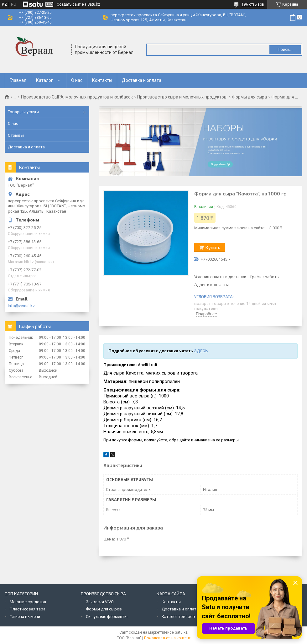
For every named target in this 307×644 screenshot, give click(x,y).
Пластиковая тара (28, 609)
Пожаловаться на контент (167, 638)
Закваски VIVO (100, 602)
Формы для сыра (250, 97)
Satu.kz (181, 632)
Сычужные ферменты (107, 617)
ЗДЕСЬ (201, 351)
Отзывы (16, 135)
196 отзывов (253, 4)
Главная (18, 80)
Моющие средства (28, 602)
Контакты (102, 80)
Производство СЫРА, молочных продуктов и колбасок (77, 97)
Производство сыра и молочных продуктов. (182, 97)
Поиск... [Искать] (285, 49)
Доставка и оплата (142, 80)
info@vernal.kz (21, 306)
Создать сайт (69, 4)
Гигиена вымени (25, 617)
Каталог (44, 80)
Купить (213, 247)
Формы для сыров (104, 609)
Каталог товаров (178, 617)
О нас (77, 80)
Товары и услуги (23, 112)
